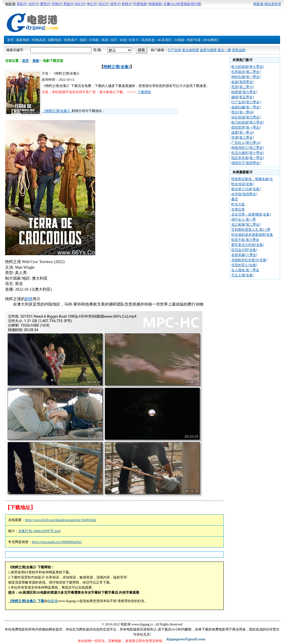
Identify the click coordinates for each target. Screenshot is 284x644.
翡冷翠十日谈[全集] (246, 189)
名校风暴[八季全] (244, 255)
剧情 (29, 299)
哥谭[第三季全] (243, 138)
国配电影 (55, 40)
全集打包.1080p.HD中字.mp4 (39, 531)
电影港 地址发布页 (267, 4)
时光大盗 (238, 204)
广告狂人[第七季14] (246, 143)
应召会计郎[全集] (244, 250)
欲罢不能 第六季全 (245, 240)
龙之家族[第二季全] (246, 225)
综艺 (114, 40)
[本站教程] (211, 40)
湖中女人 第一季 (244, 219)
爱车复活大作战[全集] (248, 245)
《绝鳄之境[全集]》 (57, 111)
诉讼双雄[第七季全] (246, 117)
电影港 (53, 601)
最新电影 (23, 40)
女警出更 (238, 209)
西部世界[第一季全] (246, 127)
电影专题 (194, 40)
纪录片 (134, 40)
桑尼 (235, 199)
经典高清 (39, 40)
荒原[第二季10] (243, 87)
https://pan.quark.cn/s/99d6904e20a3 (57, 542)
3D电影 (179, 40)
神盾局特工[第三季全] (248, 148)
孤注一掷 (224, 50)
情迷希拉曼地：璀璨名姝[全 (252, 179)
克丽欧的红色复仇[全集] (249, 260)
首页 (10, 40)
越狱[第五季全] (243, 97)
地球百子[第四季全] (246, 163)
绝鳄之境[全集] (117, 67)
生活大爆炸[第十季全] (248, 153)
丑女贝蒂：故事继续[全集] (251, 214)
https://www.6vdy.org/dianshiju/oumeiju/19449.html (61, 520)
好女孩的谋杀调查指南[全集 (252, 235)
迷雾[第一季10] (243, 133)
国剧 (83, 40)
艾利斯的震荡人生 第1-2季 (251, 230)
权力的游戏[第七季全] (248, 67)
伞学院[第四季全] (244, 194)
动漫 (123, 40)
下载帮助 (144, 92)
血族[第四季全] (243, 82)
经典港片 (71, 40)
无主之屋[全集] (243, 275)
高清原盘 (148, 40)
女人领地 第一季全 (245, 270)
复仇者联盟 (190, 50)
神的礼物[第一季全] (246, 77)
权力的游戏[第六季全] (248, 122)
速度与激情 (208, 50)
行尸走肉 (174, 50)
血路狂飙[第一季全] (246, 107)
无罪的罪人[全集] (244, 265)
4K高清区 (164, 40)
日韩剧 (94, 40)
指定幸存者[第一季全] (248, 158)
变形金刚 (239, 50)
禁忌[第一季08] (243, 112)
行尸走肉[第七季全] (246, 102)
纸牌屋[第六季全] (244, 92)
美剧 (105, 40)
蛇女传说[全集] (243, 184)
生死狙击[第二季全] (246, 72)
